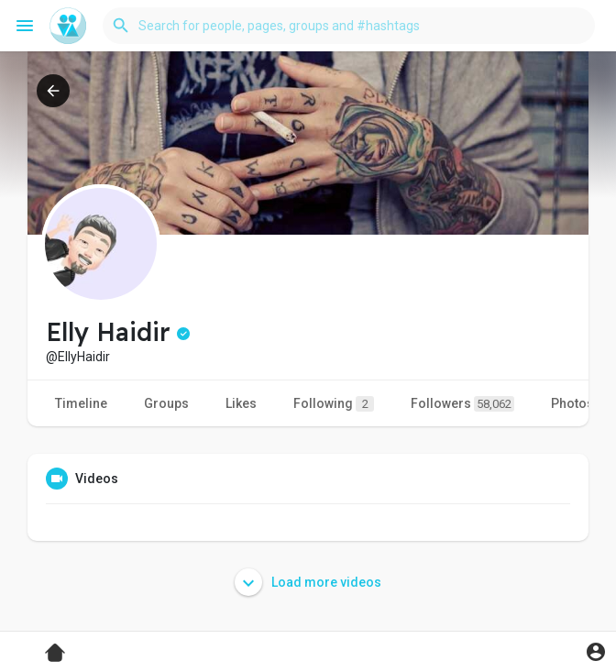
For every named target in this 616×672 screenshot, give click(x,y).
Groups (166, 403)
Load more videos (308, 582)
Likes (241, 403)
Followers (462, 404)
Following (334, 404)
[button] (349, 26)
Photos (572, 403)
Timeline (81, 403)
